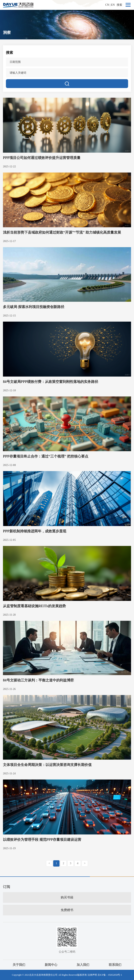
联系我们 (115, 965)
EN (113, 5)
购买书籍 (67, 897)
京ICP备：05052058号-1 (110, 975)
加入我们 (83, 965)
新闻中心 (51, 965)
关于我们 (19, 965)
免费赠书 (67, 910)
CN (107, 5)
